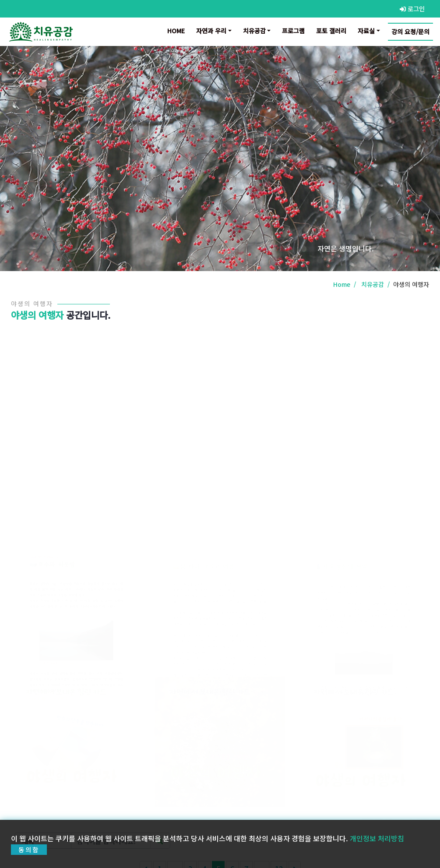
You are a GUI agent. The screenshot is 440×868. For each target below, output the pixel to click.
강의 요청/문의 (410, 32)
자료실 (366, 31)
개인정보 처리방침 (377, 845)
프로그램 (293, 31)
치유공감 (254, 31)
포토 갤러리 (331, 31)
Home (178, 30)
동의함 (29, 856)
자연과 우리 (211, 31)
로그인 (412, 9)
